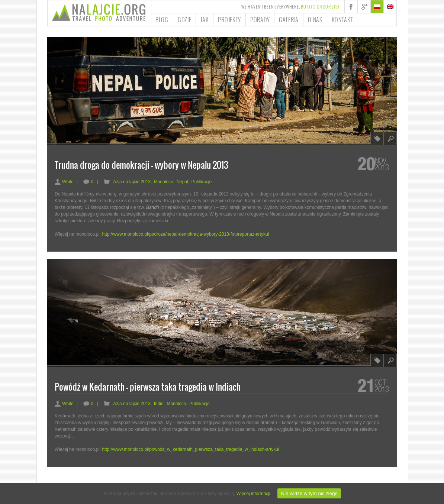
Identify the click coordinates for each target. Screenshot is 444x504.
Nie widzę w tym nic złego (309, 493)
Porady (260, 20)
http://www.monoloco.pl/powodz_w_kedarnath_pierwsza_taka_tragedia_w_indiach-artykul (190, 449)
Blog (162, 20)
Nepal (182, 182)
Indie (159, 404)
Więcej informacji (253, 494)
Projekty (229, 20)
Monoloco (164, 182)
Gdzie (185, 20)
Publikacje (201, 182)
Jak (205, 20)
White (64, 182)
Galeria (289, 20)
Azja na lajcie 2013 (132, 182)
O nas (315, 20)
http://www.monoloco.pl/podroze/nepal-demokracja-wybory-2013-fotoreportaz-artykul (185, 234)
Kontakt (342, 20)
